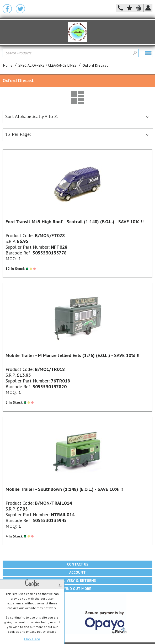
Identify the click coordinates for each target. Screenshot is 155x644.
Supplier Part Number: (28, 247)
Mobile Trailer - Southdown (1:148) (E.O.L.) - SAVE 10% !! (64, 489)
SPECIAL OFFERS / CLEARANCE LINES (47, 65)
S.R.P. (10, 241)
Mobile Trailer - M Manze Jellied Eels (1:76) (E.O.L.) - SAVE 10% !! (72, 355)
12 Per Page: (77, 134)
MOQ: (11, 259)
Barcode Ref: (18, 253)
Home (8, 65)
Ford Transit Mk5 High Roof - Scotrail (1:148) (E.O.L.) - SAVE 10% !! (74, 222)
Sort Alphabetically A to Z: (77, 116)
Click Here (32, 639)
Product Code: (20, 235)
